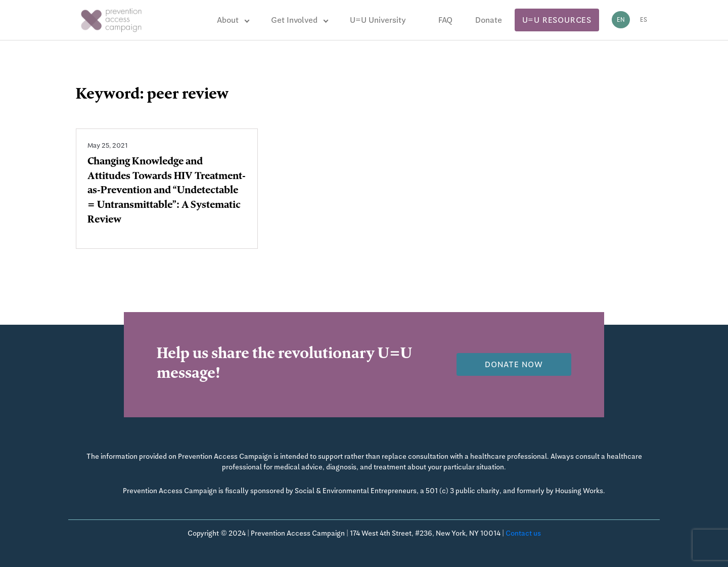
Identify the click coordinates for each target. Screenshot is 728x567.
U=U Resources (557, 20)
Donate (489, 20)
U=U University (378, 20)
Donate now (514, 364)
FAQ (445, 20)
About (228, 20)
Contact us (523, 533)
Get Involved (294, 20)
